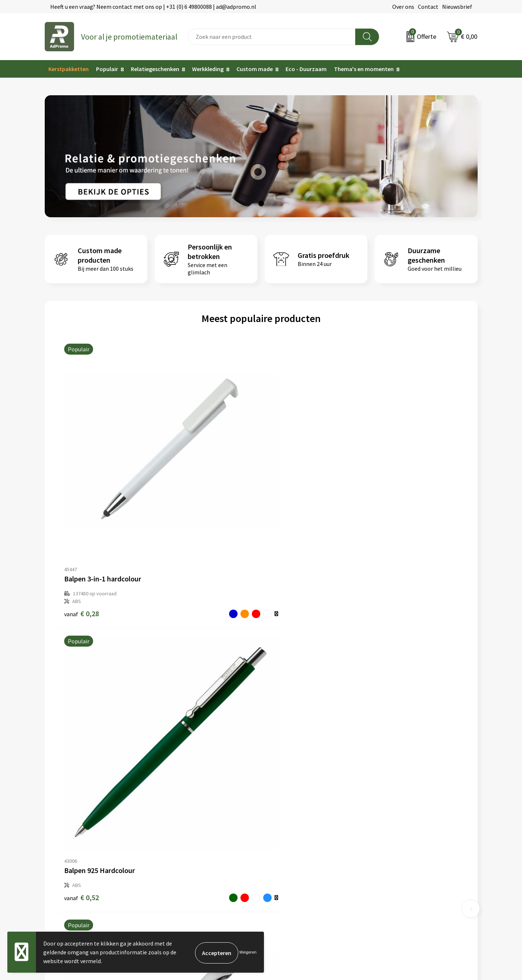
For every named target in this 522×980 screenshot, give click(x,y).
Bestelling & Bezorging (294, 799)
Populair (107, 69)
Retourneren (281, 821)
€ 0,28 (82, 486)
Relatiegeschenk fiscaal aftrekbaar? (199, 821)
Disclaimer (388, 821)
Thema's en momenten (364, 69)
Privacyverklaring (396, 810)
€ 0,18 (388, 486)
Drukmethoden (174, 833)
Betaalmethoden (286, 810)
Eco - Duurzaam (306, 69)
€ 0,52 (184, 478)
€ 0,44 (286, 478)
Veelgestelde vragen (180, 810)
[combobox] (272, 37)
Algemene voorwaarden (404, 788)
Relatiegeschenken (155, 69)
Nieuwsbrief (457, 7)
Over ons (403, 7)
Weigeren (248, 952)
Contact (428, 7)
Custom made (255, 69)
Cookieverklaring (396, 799)
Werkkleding (208, 69)
